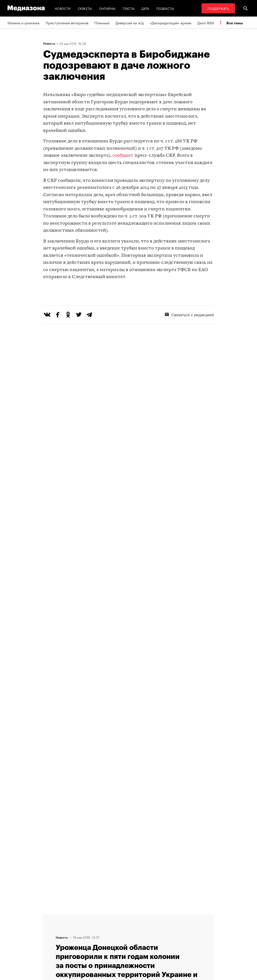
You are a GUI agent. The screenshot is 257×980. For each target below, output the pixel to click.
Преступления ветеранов (67, 23)
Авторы (77, 936)
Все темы (235, 23)
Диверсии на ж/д (130, 23)
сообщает (123, 156)
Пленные (102, 23)
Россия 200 (143, 945)
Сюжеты (85, 8)
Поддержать (218, 8)
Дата (145, 8)
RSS (139, 917)
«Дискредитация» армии (171, 23)
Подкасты (165, 8)
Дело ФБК (206, 23)
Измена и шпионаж (24, 23)
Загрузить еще (128, 755)
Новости (63, 8)
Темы (75, 945)
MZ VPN (139, 936)
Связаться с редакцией (91, 926)
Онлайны (107, 8)
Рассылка (141, 926)
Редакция (79, 917)
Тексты (128, 8)
